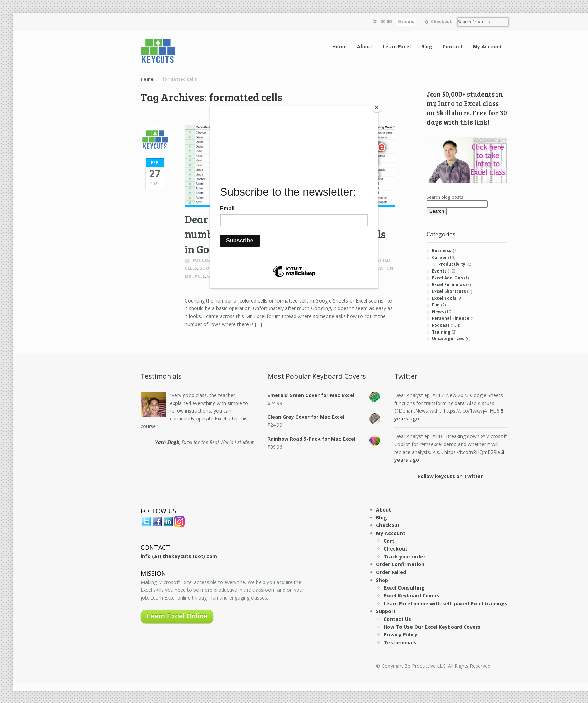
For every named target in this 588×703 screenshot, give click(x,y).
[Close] (377, 107)
